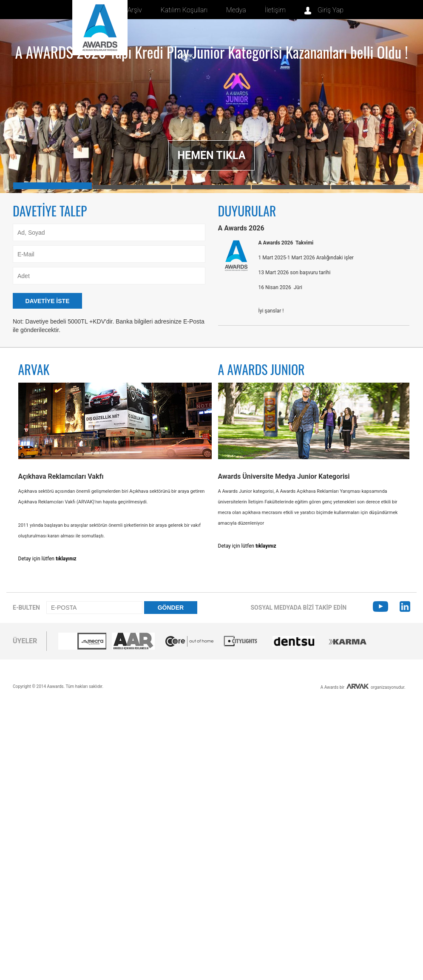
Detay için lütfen (47, 559)
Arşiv (135, 10)
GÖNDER (171, 608)
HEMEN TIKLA (211, 155)
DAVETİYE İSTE (48, 301)
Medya (236, 10)
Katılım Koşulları (184, 10)
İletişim (275, 10)
